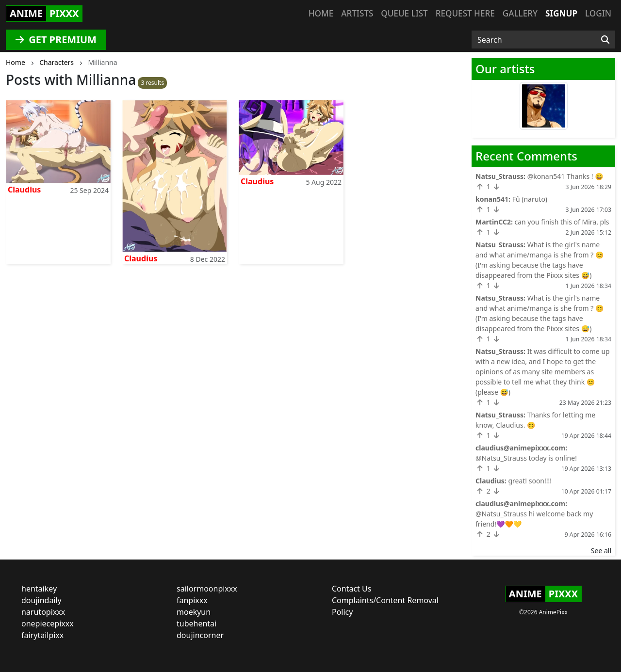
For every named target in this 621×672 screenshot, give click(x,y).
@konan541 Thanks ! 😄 (565, 176)
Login (598, 13)
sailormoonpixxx (207, 589)
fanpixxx (192, 600)
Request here (465, 13)
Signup (561, 13)
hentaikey (39, 589)
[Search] (605, 40)
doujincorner (200, 635)
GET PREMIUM (56, 40)
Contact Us (351, 589)
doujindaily (41, 600)
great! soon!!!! (530, 481)
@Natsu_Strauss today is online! (526, 458)
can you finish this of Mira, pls (562, 222)
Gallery (520, 13)
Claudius (24, 190)
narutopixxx (43, 612)
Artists (357, 13)
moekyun (194, 612)
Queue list (404, 13)
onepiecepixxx (48, 624)
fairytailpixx (42, 635)
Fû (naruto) (530, 199)
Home (321, 13)
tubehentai (196, 624)
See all (601, 551)
